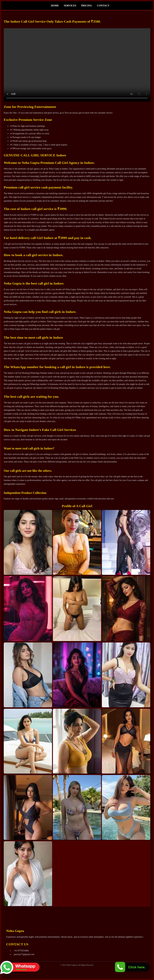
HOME (55, 6)
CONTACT (103, 6)
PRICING (87, 6)
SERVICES (70, 6)
